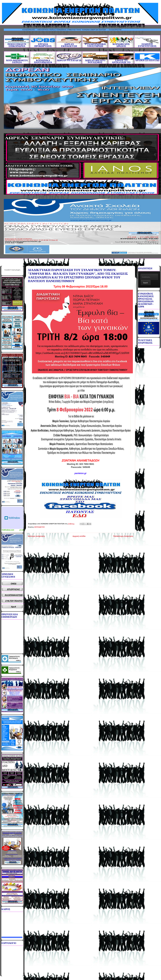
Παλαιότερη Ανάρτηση (123, 536)
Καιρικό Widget (13, 518)
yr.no (22, 530)
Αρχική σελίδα (79, 536)
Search (145, 283)
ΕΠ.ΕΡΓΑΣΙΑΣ (14, 589)
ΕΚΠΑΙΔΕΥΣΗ (40, 527)
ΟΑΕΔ (14, 584)
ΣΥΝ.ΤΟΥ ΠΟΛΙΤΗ (14, 601)
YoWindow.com (8, 530)
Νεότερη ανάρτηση (36, 536)
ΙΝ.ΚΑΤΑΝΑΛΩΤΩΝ (14, 595)
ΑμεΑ (14, 607)
